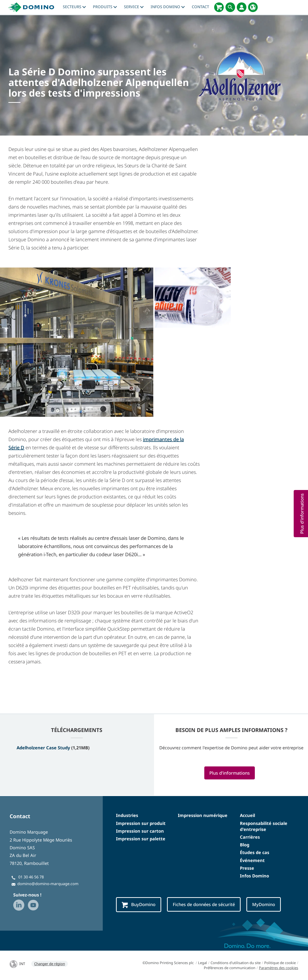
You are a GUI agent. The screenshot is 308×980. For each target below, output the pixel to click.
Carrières (250, 837)
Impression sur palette (141, 839)
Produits (105, 7)
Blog (245, 845)
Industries (127, 815)
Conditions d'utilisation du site (236, 963)
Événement (252, 860)
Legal (202, 963)
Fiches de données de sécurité (204, 904)
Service (134, 7)
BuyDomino (139, 905)
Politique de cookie (280, 963)
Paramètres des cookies (279, 968)
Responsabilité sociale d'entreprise (264, 826)
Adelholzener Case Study (43, 748)
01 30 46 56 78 (31, 877)
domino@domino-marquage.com (48, 884)
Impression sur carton (140, 831)
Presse (247, 868)
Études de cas (255, 852)
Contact (200, 7)
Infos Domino (168, 7)
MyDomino (264, 904)
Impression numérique (203, 815)
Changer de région (50, 964)
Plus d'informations (230, 773)
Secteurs (74, 7)
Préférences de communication (230, 968)
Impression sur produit (141, 823)
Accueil (247, 815)
